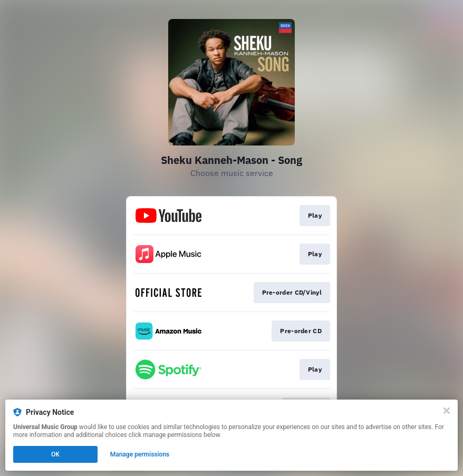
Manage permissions (140, 454)
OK (55, 454)
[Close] (447, 411)
